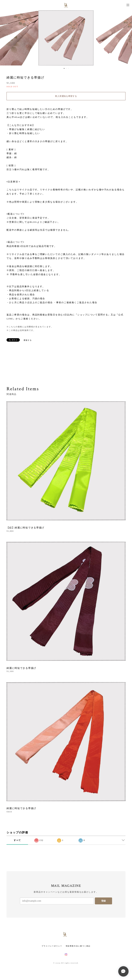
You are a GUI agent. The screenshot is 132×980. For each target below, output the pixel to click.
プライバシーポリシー (52, 946)
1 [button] (64, 68)
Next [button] (127, 38)
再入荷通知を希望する (66, 96)
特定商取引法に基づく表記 (78, 946)
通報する (28, 340)
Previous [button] (5, 38)
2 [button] (66, 68)
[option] (66, 38)
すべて (17, 840)
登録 (103, 901)
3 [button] (69, 68)
